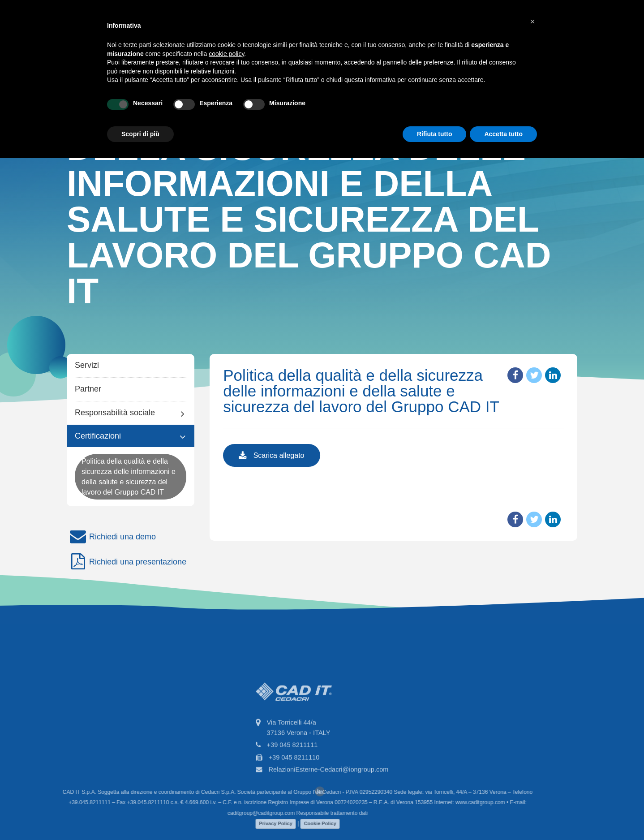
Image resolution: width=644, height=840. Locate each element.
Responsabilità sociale (115, 413)
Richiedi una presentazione (127, 562)
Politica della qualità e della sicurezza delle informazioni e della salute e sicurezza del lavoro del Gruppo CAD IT (129, 477)
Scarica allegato (271, 456)
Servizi (87, 365)
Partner (88, 389)
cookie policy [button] (226, 54)
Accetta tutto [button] (503, 134)
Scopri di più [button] (140, 134)
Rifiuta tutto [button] (435, 134)
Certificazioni (98, 436)
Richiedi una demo (111, 537)
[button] (532, 22)
